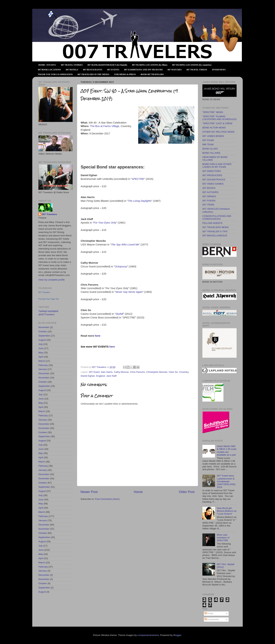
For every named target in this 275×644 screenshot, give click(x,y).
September (44, 336)
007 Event (94, 372)
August (42, 340)
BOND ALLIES (210, 149)
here (98, 336)
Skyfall (119, 314)
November (44, 327)
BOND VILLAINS (211, 153)
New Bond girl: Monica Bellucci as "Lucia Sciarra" (227, 511)
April (41, 357)
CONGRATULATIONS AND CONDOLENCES (217, 217)
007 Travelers (49, 214)
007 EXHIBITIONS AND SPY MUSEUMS (143, 70)
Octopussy (121, 266)
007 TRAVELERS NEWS (216, 227)
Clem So (173, 372)
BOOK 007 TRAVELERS (152, 74)
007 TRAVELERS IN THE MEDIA (93, 74)
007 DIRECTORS (212, 171)
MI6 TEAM (208, 144)
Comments (212, 619)
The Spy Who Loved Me (125, 245)
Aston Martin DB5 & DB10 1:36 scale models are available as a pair (227, 451)
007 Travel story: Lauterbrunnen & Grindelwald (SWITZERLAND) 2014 (226, 481)
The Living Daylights (140, 201)
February (43, 365)
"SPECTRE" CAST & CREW (217, 123)
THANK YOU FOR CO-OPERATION (55, 74)
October (43, 331)
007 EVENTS (113, 70)
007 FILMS (208, 140)
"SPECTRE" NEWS (213, 112)
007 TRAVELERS (33, 13)
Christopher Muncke (157, 372)
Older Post (187, 492)
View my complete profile (52, 280)
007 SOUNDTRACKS (214, 180)
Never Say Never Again (129, 292)
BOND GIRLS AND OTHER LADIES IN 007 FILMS (217, 166)
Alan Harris (107, 372)
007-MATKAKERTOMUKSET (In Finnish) (107, 65)
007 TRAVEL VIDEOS (197, 70)
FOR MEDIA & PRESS (125, 74)
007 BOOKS (209, 188)
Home (138, 492)
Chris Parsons (137, 372)
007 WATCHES (175, 70)
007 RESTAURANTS (93, 70)
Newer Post (89, 492)
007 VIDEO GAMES (213, 184)
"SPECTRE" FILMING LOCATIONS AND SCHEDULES (219, 118)
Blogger (177, 635)
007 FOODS (209, 201)
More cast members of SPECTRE (223, 538)
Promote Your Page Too (49, 299)
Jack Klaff (111, 376)
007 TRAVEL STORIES (72, 65)
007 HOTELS (72, 70)
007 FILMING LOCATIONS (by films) (150, 65)
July (41, 344)
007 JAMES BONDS (213, 136)
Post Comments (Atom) (107, 499)
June (41, 348)
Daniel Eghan (88, 376)
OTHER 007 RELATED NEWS (218, 132)
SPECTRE (138, 179)
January (43, 369)
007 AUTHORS (210, 192)
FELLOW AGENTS (212, 223)
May (41, 353)
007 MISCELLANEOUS (215, 236)
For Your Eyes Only (105, 223)
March (42, 361)
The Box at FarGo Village (105, 126)
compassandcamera (148, 635)
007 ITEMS (208, 205)
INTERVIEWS (219, 70)
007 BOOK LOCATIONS (49, 70)
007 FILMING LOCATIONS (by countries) (192, 65)
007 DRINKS (209, 196)
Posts (209, 613)
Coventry (184, 372)
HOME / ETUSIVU (47, 65)
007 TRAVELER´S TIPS (215, 231)
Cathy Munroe (121, 372)
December (44, 373)
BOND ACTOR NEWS (214, 128)
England (101, 376)
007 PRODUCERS (212, 175)
